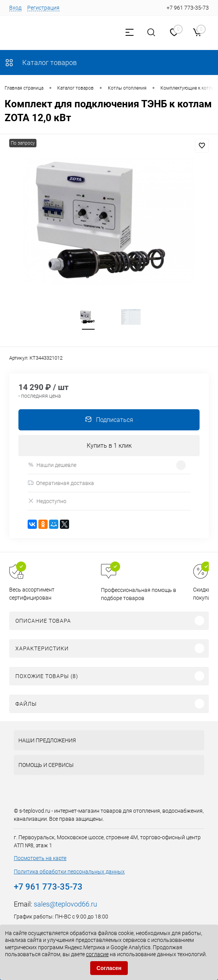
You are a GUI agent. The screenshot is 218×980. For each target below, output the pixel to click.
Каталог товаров (41, 62)
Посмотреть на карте (40, 859)
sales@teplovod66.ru (65, 905)
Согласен (109, 968)
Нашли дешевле (52, 466)
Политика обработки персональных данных (69, 872)
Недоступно (47, 502)
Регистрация (43, 8)
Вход (15, 8)
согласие (97, 954)
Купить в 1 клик (109, 446)
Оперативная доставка (61, 484)
